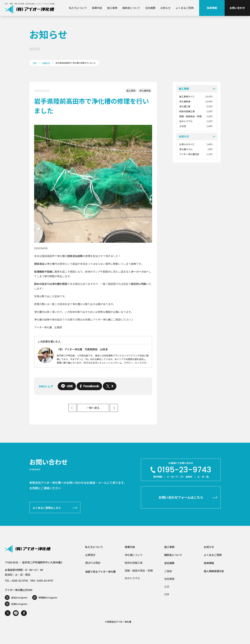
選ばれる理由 (93, 563)
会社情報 (169, 579)
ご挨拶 (168, 571)
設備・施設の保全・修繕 (139, 570)
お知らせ (165, 8)
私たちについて (78, 8)
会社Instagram (19, 597)
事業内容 (97, 8)
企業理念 (90, 555)
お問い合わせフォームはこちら (181, 497)
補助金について (131, 8)
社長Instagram (19, 604)
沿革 (167, 587)
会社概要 (150, 8)
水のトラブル (132, 578)
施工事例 (112, 8)
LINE (67, 386)
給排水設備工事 (134, 563)
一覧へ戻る (93, 408)
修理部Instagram (48, 597)
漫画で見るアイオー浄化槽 (100, 572)
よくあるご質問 (185, 8)
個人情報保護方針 (214, 571)
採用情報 (212, 8)
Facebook (89, 386)
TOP (35, 63)
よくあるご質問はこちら (47, 508)
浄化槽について (134, 555)
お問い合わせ (237, 8)
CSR (167, 594)
